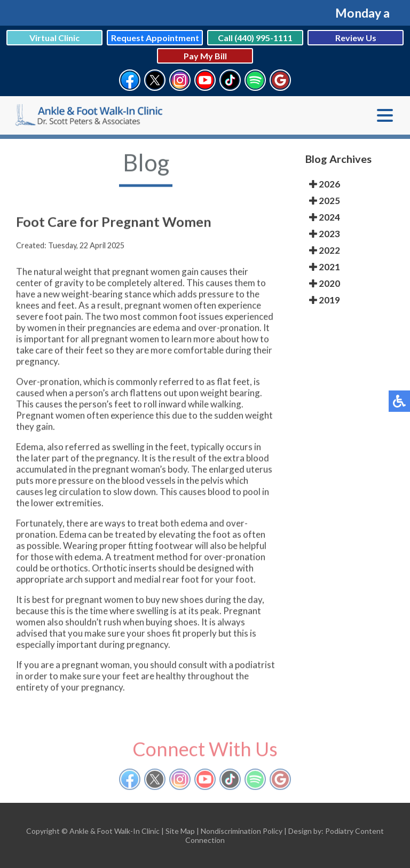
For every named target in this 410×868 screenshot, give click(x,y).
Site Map (180, 831)
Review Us (356, 38)
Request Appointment (155, 38)
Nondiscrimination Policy (242, 831)
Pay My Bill (205, 56)
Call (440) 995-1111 (255, 38)
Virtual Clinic (54, 38)
